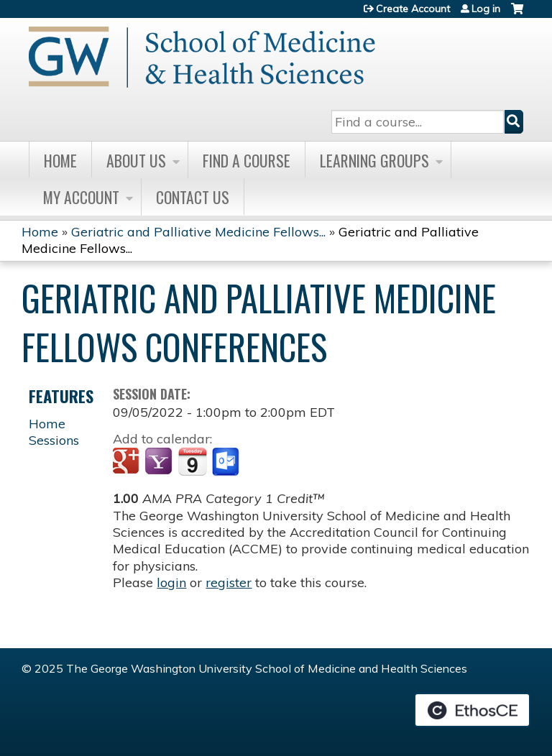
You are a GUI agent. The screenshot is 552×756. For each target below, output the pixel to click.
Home (60, 160)
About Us (136, 160)
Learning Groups (374, 160)
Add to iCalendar (192, 461)
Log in (486, 9)
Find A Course (247, 160)
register (229, 582)
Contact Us (193, 197)
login (171, 582)
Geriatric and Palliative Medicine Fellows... (198, 232)
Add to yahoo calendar (160, 462)
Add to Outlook (227, 462)
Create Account (413, 9)
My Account (81, 197)
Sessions (54, 440)
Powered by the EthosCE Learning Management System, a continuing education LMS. (472, 710)
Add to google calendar (128, 462)
